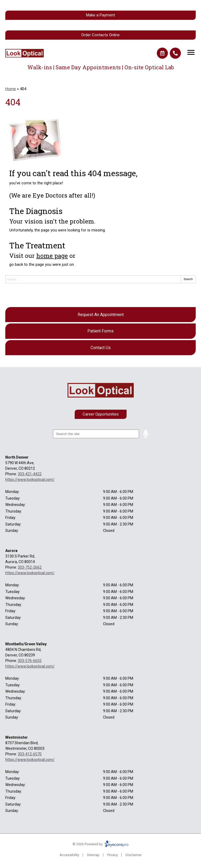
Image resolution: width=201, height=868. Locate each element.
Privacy (113, 855)
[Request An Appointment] (101, 315)
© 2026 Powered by (101, 844)
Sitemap (93, 855)
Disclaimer (134, 855)
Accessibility (69, 855)
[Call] (175, 53)
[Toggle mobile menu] (191, 52)
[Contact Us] (101, 348)
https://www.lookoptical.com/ (30, 479)
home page (52, 255)
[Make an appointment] (162, 53)
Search (188, 279)
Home (11, 89)
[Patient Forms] (101, 331)
